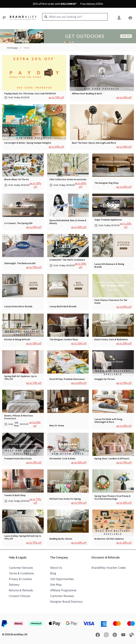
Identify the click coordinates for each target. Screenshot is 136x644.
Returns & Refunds (21, 590)
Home (27, 48)
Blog (53, 573)
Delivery (14, 585)
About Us (56, 568)
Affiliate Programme (63, 590)
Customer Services (21, 568)
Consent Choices (20, 596)
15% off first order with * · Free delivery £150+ (68, 4)
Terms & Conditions (21, 573)
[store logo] (23, 18)
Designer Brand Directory (66, 602)
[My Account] (119, 18)
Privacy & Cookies (20, 579)
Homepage (13, 48)
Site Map (56, 585)
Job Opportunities (62, 579)
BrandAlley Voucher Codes (109, 568)
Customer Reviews (62, 596)
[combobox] (75, 17)
